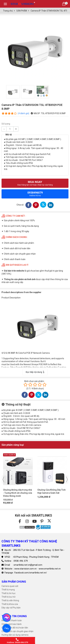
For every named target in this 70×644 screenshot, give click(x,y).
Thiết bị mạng (8, 590)
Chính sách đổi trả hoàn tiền (17, 248)
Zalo (7, 628)
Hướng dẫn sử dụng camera (15, 635)
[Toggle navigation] (5, 4)
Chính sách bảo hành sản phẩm (19, 243)
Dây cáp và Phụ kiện (11, 608)
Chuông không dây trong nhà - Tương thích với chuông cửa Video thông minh (18, 493)
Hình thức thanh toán (12, 620)
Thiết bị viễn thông (10, 600)
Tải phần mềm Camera (13, 638)
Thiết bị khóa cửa (10, 604)
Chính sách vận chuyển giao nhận (20, 254)
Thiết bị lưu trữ (9, 597)
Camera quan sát (10, 586)
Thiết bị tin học (9, 593)
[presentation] (3, 479)
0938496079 (35, 194)
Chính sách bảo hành (12, 624)
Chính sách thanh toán (15, 259)
